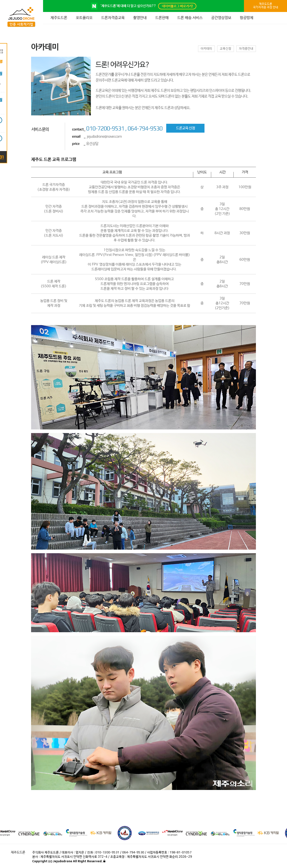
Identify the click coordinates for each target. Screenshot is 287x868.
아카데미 (206, 49)
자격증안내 (246, 49)
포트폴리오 (84, 18)
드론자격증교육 (113, 18)
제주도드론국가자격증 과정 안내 (266, 6)
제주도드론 (59, 18)
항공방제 (247, 18)
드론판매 (162, 18)
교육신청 (226, 49)
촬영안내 (140, 18)
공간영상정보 (221, 18)
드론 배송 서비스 (190, 18)
